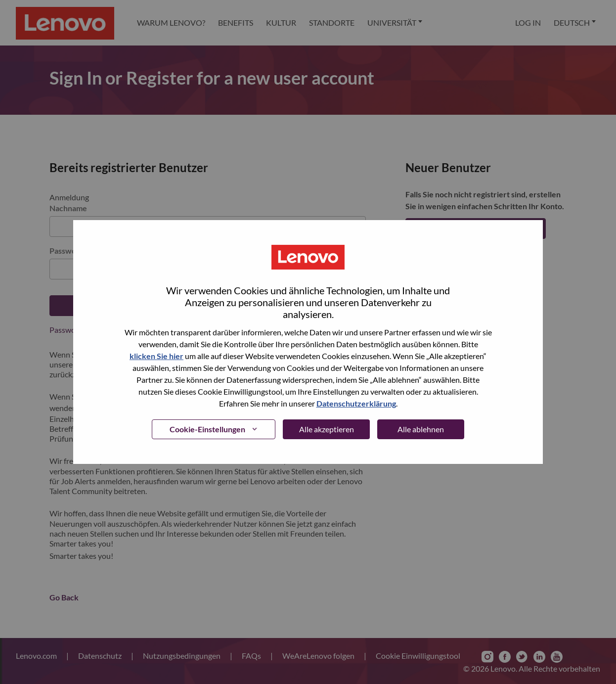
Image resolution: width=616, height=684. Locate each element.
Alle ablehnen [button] (421, 429)
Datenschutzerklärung (356, 403)
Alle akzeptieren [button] (327, 429)
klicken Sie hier (156, 356)
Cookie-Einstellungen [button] (207, 429)
